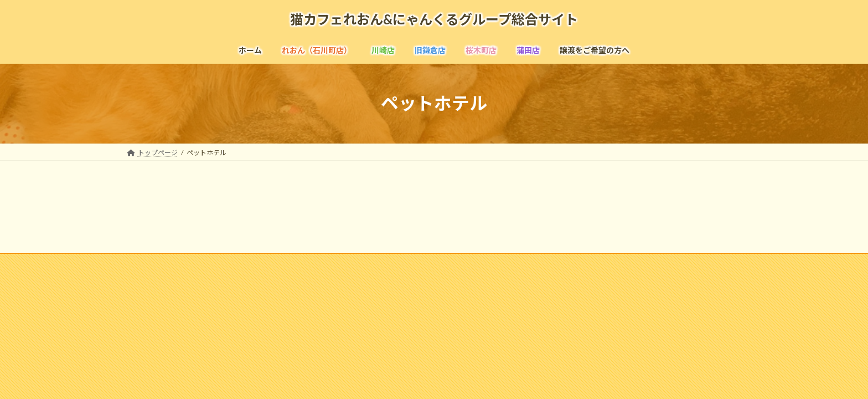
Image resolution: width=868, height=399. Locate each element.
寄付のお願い (649, 264)
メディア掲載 (315, 264)
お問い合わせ (486, 264)
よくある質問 (376, 264)
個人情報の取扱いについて (567, 264)
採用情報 (261, 264)
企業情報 (213, 264)
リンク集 (431, 264)
